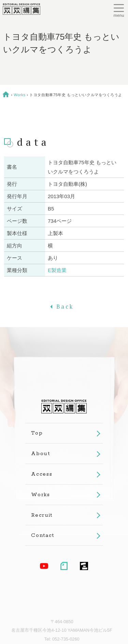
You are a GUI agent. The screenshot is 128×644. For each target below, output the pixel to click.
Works (19, 95)
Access (42, 474)
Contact (43, 535)
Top (37, 433)
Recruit (42, 515)
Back (64, 306)
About (40, 454)
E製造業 (57, 270)
